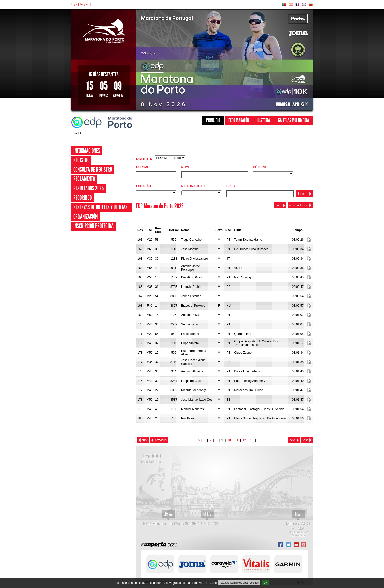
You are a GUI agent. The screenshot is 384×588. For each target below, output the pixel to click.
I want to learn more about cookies (239, 584)
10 (229, 440)
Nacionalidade (194, 186)
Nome (186, 167)
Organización (85, 217)
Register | (86, 4)
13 (252, 440)
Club (230, 186)
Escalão (144, 186)
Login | (75, 4)
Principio (213, 120)
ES (291, 4)
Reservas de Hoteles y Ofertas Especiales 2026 (100, 212)
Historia (264, 120)
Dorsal (143, 167)
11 (237, 440)
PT (284, 4)
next (292, 440)
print (278, 205)
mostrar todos (298, 205)
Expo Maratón (239, 120)
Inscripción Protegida (93, 226)
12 (244, 440)
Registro (81, 160)
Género (260, 167)
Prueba (144, 159)
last (305, 440)
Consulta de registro (93, 170)
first (145, 440)
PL (311, 4)
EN (304, 4)
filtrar (301, 194)
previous (161, 440)
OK (266, 584)
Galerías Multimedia (293, 120)
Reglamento (84, 179)
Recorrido (83, 198)
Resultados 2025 (89, 188)
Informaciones (87, 151)
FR (297, 4)
